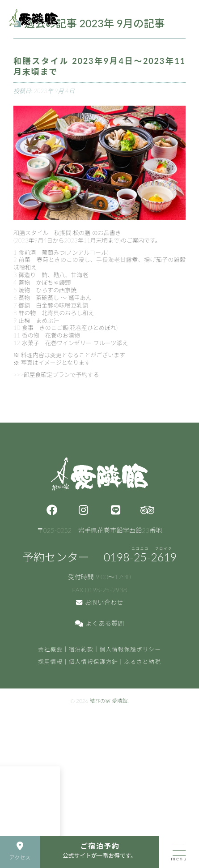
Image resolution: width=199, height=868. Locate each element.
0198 (140, 557)
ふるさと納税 (143, 662)
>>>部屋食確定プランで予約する (56, 375)
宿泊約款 (81, 649)
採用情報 (50, 662)
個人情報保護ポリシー (131, 649)
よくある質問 (100, 623)
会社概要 (50, 649)
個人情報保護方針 (93, 662)
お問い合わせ (100, 602)
